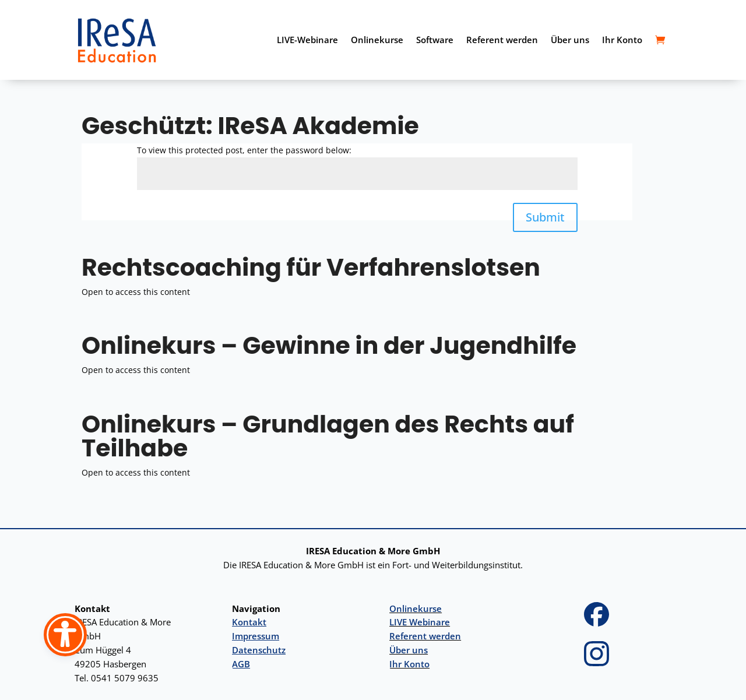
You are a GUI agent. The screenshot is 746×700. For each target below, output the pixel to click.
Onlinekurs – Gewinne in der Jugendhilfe (329, 345)
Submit (545, 217)
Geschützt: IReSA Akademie (250, 126)
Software (435, 40)
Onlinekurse (377, 40)
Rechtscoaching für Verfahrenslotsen (311, 267)
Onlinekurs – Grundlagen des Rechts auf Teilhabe (328, 436)
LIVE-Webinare (307, 40)
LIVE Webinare (420, 622)
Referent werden (502, 40)
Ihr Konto (622, 40)
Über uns (570, 40)
